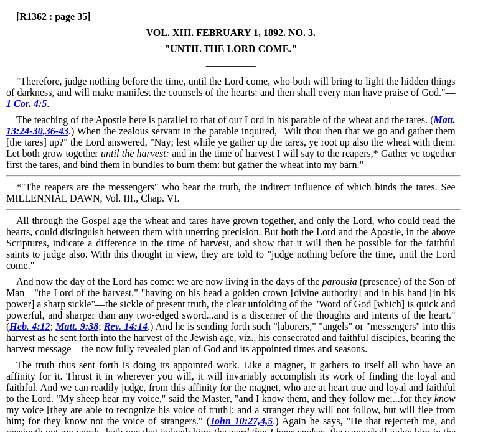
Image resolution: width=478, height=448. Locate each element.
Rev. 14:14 (126, 326)
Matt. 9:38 (77, 326)
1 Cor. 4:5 (26, 104)
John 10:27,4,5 (241, 421)
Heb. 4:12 (30, 326)
